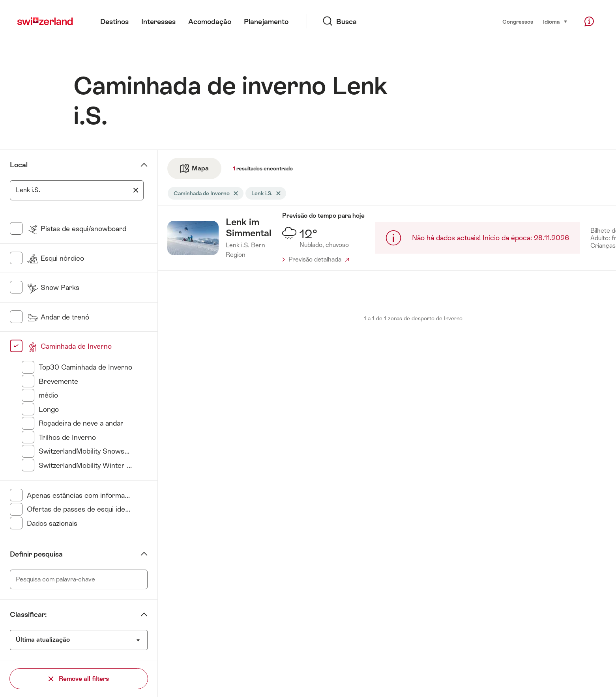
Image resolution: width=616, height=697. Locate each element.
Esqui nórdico (55, 258)
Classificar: (28, 615)
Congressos (518, 22)
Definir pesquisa (36, 554)
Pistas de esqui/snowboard (77, 229)
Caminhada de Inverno (69, 346)
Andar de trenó (58, 317)
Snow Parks (53, 288)
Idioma (555, 21)
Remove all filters (79, 679)
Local (19, 165)
